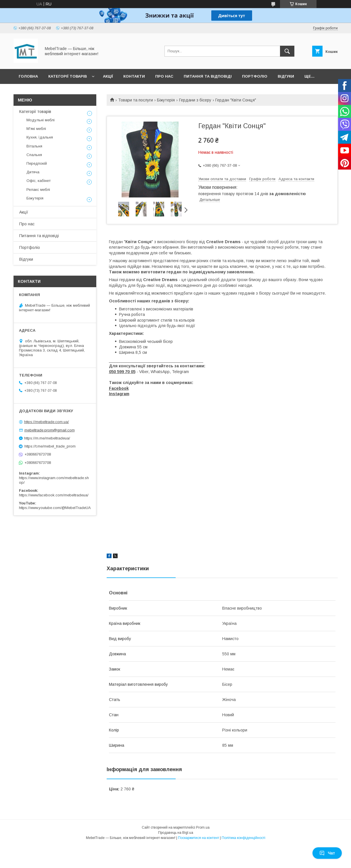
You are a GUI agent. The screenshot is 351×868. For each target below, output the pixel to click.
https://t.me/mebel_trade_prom (50, 446)
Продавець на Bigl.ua (176, 833)
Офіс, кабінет (39, 181)
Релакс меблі (38, 190)
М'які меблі (36, 129)
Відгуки (286, 76)
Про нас (164, 76)
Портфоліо (255, 76)
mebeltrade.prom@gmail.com (50, 430)
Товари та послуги (136, 100)
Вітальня (34, 146)
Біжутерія (166, 100)
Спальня (34, 155)
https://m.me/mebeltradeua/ (47, 438)
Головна (28, 76)
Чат (327, 853)
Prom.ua (203, 827)
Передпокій (37, 163)
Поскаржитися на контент (198, 838)
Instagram (119, 394)
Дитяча (33, 172)
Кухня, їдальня (40, 137)
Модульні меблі (41, 120)
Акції (108, 76)
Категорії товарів (68, 76)
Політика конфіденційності (243, 838)
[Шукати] (287, 51)
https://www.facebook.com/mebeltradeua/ (54, 495)
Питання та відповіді (208, 76)
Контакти (134, 76)
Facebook (119, 388)
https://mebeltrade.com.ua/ (47, 422)
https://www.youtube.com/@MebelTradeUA (55, 508)
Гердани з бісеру (195, 100)
